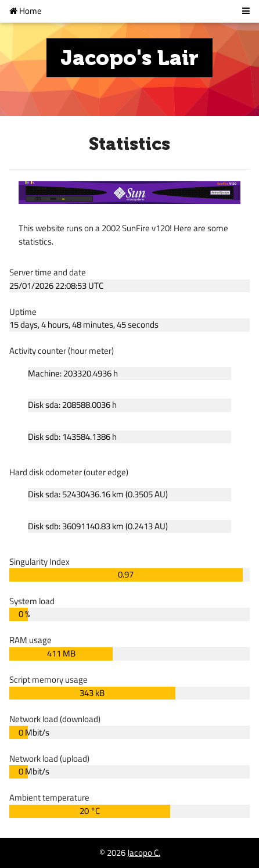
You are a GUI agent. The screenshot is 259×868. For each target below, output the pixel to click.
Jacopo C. (144, 853)
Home (26, 11)
